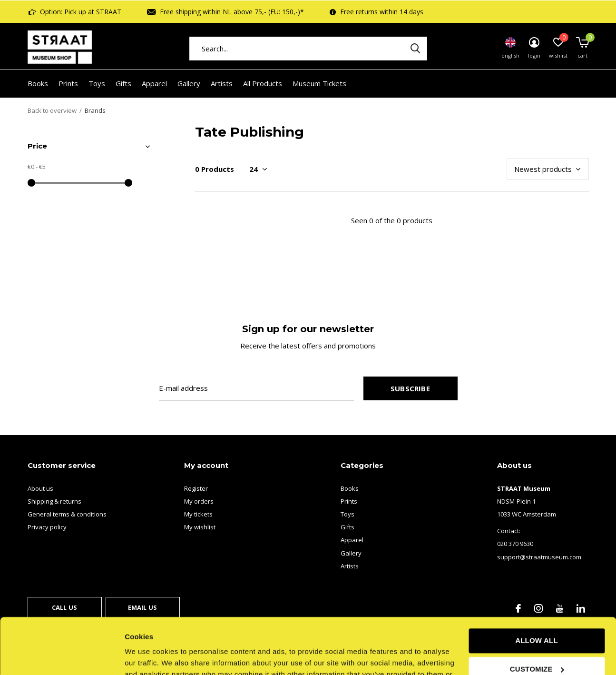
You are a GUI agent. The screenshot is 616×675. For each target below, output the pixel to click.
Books (38, 83)
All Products (263, 83)
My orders (199, 501)
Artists (222, 83)
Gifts (123, 83)
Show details (147, 656)
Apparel (154, 83)
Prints (68, 83)
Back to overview (52, 110)
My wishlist (200, 527)
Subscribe (410, 388)
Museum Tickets (319, 83)
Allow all (537, 585)
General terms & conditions (67, 514)
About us (40, 488)
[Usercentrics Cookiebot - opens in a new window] (62, 656)
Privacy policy (47, 527)
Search (414, 49)
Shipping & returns (54, 501)
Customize (537, 613)
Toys (97, 83)
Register (196, 488)
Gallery (189, 83)
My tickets (198, 514)
